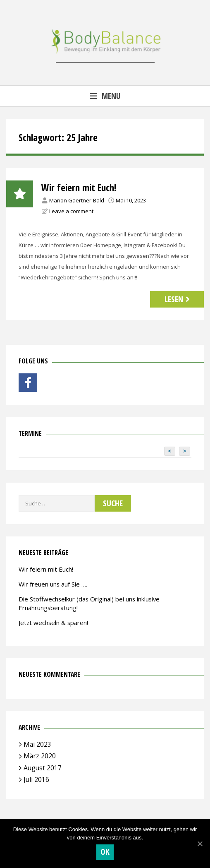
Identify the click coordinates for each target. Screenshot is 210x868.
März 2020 (40, 756)
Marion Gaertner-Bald (77, 200)
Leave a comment (71, 211)
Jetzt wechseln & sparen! (53, 623)
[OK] (200, 844)
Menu (105, 96)
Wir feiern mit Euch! (79, 188)
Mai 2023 (37, 744)
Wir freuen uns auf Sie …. (53, 584)
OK (105, 852)
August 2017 (43, 768)
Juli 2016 (36, 779)
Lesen (178, 299)
